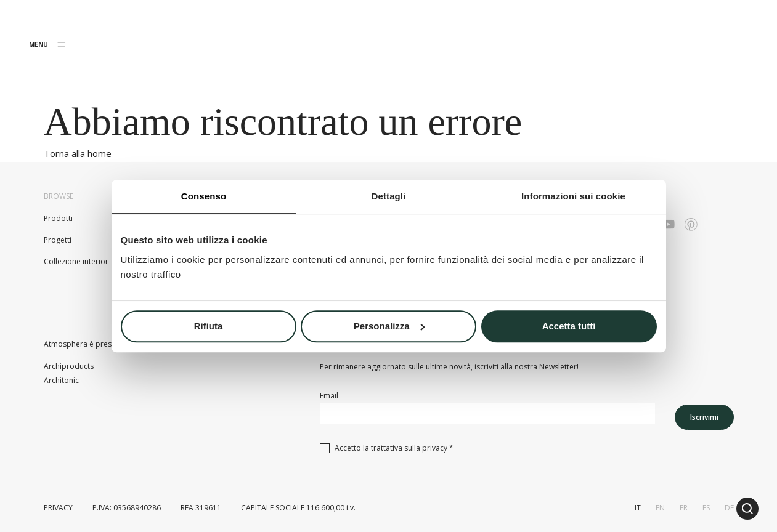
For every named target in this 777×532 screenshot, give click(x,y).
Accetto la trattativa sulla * (394, 448)
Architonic (61, 380)
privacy (435, 448)
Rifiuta (209, 326)
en (660, 508)
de (729, 508)
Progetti (58, 240)
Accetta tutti (569, 326)
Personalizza (389, 326)
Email (329, 396)
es (706, 508)
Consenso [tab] (204, 196)
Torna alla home (78, 153)
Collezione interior (76, 261)
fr (684, 508)
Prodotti (58, 218)
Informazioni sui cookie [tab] (573, 196)
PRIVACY (58, 508)
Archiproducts (69, 366)
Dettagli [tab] (389, 196)
